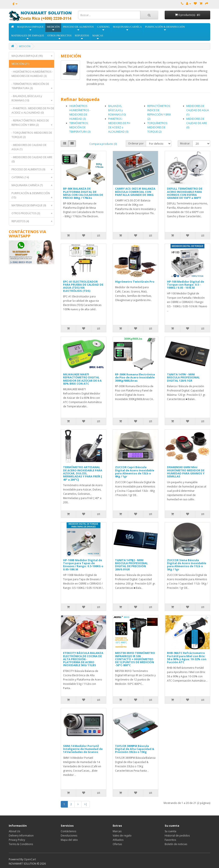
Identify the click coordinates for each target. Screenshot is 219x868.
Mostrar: (185, 143)
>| (86, 804)
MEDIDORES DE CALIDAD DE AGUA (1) (198, 110)
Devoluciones (69, 836)
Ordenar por (136, 143)
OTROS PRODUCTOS (59, 37)
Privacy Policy (17, 840)
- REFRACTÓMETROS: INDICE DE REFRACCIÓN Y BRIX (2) (33, 124)
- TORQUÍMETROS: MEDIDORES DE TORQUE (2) (32, 135)
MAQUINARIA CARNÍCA (127, 28)
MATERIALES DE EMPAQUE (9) (33, 205)
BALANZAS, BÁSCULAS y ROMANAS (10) (117, 110)
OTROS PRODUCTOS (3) (33, 213)
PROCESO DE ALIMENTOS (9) (33, 169)
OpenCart (30, 859)
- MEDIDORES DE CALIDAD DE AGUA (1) (29, 147)
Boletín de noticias (176, 844)
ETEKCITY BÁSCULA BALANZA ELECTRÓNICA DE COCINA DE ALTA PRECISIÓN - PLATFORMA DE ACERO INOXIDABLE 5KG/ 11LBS (83, 659)
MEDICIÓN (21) (33, 64)
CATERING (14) (33, 177)
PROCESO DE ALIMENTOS (78, 28)
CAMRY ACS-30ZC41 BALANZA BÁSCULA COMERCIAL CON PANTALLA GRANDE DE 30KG (135, 192)
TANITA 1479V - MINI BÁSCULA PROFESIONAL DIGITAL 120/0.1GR (183, 377)
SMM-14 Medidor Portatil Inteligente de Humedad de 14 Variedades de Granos (83, 749)
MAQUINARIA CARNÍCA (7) (33, 185)
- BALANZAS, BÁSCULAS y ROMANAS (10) (33, 99)
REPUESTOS (82, 37)
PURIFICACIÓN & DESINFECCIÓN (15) (33, 196)
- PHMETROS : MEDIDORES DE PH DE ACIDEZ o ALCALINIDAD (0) (33, 110)
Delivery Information (21, 836)
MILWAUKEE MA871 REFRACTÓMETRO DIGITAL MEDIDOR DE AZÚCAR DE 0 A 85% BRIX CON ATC (82, 379)
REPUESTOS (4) (33, 221)
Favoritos (170, 840)
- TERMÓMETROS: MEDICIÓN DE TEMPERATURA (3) (33, 87)
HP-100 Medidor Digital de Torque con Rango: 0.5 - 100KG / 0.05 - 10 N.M (186, 285)
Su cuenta (170, 831)
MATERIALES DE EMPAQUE (28, 37)
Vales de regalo (122, 836)
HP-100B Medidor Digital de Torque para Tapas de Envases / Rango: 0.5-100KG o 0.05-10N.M (83, 565)
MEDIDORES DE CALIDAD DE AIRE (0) (197, 123)
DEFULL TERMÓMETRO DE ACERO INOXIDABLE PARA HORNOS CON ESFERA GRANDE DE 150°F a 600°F (185, 193)
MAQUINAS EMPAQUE (30, 28)
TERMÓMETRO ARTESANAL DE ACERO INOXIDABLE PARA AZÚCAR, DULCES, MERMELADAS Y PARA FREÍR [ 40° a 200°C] (83, 473)
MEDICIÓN (53, 28)
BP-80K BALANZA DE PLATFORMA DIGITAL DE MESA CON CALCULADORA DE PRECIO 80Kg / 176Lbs (83, 193)
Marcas (117, 831)
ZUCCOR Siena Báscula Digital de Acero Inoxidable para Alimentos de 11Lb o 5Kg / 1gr (187, 565)
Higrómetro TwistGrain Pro (135, 282)
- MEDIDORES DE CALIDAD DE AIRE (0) (32, 159)
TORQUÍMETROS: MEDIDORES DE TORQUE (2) (158, 127)
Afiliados (118, 840)
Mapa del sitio (69, 840)
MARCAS (98, 37)
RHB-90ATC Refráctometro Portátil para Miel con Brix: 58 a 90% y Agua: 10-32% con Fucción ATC (187, 657)
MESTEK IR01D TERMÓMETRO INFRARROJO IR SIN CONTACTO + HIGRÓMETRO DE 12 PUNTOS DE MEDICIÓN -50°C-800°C (135, 659)
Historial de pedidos (177, 836)
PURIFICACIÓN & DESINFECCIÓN (165, 28)
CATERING (103, 28)
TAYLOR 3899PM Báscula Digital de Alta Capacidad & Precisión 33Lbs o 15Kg (135, 749)
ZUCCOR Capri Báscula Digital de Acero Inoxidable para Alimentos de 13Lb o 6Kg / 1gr (135, 472)
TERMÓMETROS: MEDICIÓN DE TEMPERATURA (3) (80, 127)
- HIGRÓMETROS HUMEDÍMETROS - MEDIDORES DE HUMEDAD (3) (32, 74)
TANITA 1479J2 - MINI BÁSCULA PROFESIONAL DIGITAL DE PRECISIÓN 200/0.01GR (131, 565)
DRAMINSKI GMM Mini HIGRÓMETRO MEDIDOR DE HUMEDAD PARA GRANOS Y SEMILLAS (186, 472)
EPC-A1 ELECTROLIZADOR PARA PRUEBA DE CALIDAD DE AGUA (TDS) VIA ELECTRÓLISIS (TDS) (83, 286)
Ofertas (117, 844)
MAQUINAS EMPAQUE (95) (33, 56)
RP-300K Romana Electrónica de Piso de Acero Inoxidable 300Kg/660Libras (135, 377)
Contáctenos (68, 831)
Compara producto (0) (103, 144)
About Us (14, 831)
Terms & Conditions (21, 844)
